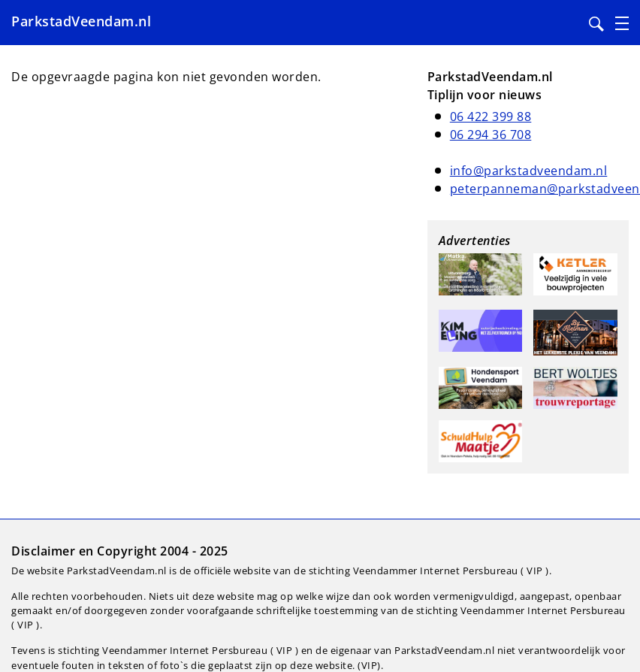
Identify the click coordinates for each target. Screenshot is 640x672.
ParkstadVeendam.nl (81, 21)
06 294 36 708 (491, 135)
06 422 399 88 (491, 117)
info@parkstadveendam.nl (529, 171)
